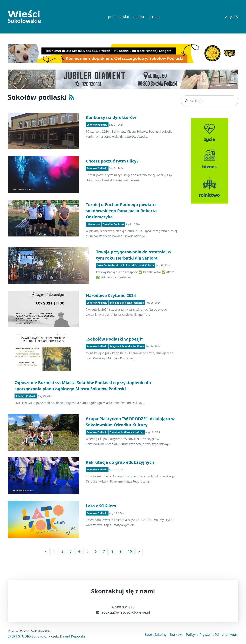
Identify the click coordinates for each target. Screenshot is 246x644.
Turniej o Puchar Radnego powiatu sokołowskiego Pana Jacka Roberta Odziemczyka (121, 211)
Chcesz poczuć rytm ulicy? (112, 161)
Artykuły (232, 17)
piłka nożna (94, 224)
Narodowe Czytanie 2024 (111, 295)
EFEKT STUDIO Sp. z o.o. (27, 636)
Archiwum (230, 635)
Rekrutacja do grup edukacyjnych (120, 462)
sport (111, 17)
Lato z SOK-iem (101, 506)
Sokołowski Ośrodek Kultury (137, 265)
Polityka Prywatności (202, 635)
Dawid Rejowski (72, 636)
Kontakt (176, 635)
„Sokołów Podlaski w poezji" (114, 339)
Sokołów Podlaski (97, 125)
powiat (124, 17)
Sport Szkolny (156, 635)
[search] (210, 101)
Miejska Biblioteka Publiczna (127, 303)
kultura (138, 17)
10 (130, 551)
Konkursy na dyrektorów (111, 117)
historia (153, 17)
